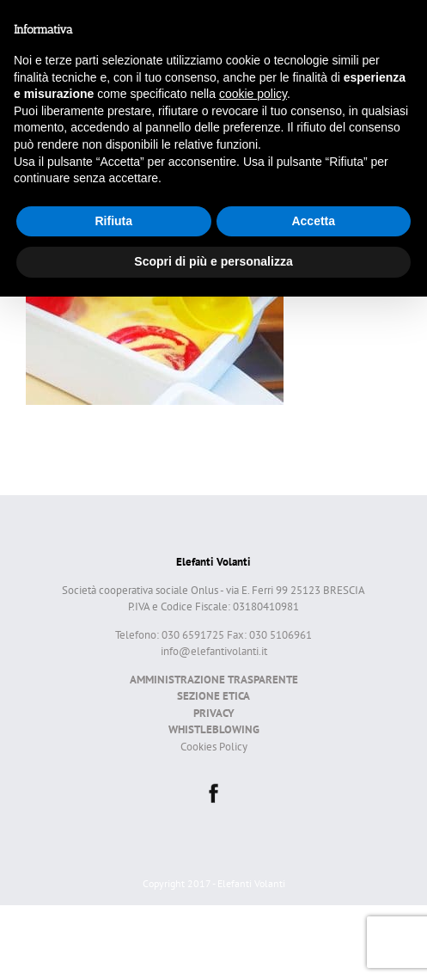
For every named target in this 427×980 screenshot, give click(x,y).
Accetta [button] (313, 221)
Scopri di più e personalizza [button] (213, 261)
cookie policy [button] (253, 94)
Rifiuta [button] (113, 221)
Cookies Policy (214, 747)
